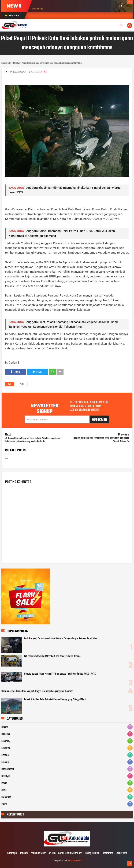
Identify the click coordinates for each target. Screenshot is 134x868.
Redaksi (24, 853)
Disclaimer (107, 853)
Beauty (5, 727)
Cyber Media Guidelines (70, 853)
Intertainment (8, 769)
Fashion (5, 762)
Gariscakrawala (74, 861)
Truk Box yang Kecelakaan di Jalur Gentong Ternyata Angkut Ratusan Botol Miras (61, 639)
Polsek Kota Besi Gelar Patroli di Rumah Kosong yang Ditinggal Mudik (55, 700)
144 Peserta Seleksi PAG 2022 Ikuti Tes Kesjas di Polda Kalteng (52, 656)
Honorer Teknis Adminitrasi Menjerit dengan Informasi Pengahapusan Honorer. (37, 691)
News (4, 790)
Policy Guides (92, 853)
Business (6, 734)
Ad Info (52, 853)
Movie (4, 783)
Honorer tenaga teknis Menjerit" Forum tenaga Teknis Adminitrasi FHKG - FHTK (60, 674)
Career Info (121, 853)
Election (5, 755)
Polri (22, 384)
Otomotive (6, 797)
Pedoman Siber (38, 853)
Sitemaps (12, 853)
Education (6, 748)
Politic (4, 804)
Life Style (5, 776)
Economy (6, 741)
